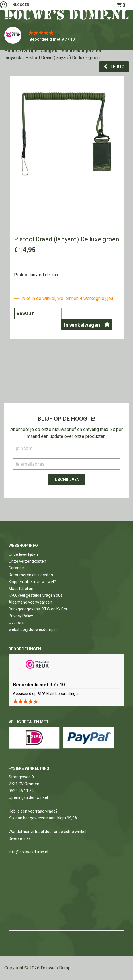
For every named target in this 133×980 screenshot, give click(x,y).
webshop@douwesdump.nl (33, 629)
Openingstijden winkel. (29, 797)
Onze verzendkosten (27, 561)
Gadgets (50, 51)
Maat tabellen (21, 589)
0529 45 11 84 (21, 791)
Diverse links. (20, 838)
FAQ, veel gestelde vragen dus (35, 595)
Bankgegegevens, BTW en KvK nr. (38, 609)
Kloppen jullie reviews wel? (32, 582)
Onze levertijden (23, 554)
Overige (29, 51)
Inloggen (20, 5)
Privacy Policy (21, 616)
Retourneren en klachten (31, 575)
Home (11, 51)
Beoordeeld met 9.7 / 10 (52, 39)
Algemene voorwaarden (30, 602)
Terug (117, 67)
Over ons (17, 623)
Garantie (16, 568)
